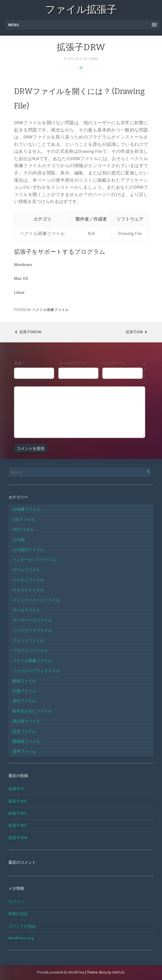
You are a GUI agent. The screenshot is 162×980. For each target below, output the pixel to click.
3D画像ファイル (26, 509)
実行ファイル (24, 701)
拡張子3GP (18, 801)
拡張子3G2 (18, 813)
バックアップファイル (32, 630)
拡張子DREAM (28, 332)
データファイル (26, 610)
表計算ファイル (26, 721)
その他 (18, 539)
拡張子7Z (16, 789)
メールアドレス (73, 363)
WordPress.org (21, 938)
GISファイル (23, 529)
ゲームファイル (26, 570)
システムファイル (28, 580)
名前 (19, 363)
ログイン (16, 901)
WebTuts (118, 972)
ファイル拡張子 (81, 11)
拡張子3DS (18, 825)
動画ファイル (24, 681)
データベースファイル (32, 620)
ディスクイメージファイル (36, 600)
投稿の (18, 914)
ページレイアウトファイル (36, 671)
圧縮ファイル (24, 691)
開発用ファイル (26, 741)
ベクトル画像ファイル (50, 310)
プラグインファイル (30, 651)
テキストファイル (28, 590)
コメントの (22, 926)
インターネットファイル (34, 560)
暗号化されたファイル (32, 711)
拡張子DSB (137, 332)
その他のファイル (28, 550)
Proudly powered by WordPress (61, 972)
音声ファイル (24, 751)
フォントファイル (28, 640)
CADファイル (24, 519)
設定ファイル (24, 731)
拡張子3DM (18, 838)
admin (93, 59)
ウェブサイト (114, 363)
